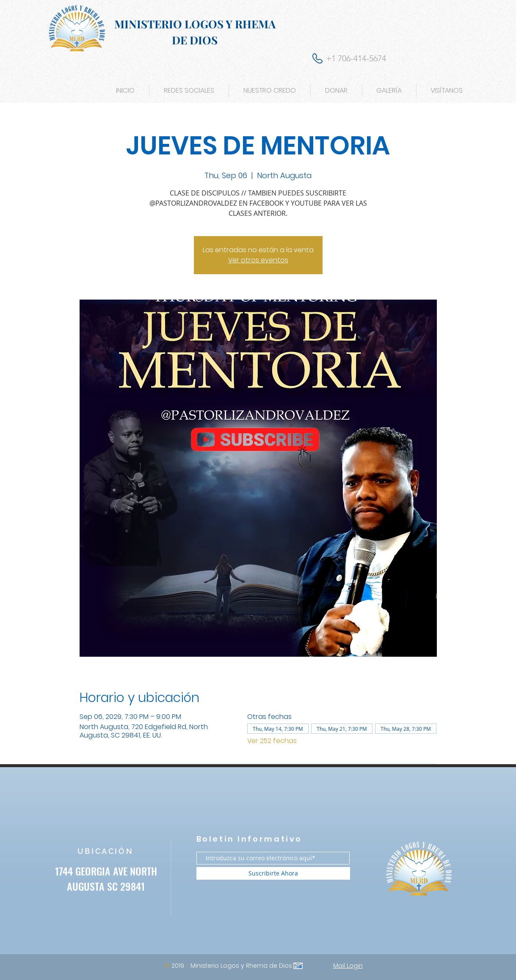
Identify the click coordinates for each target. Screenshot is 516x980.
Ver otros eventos (258, 260)
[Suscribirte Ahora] (273, 873)
